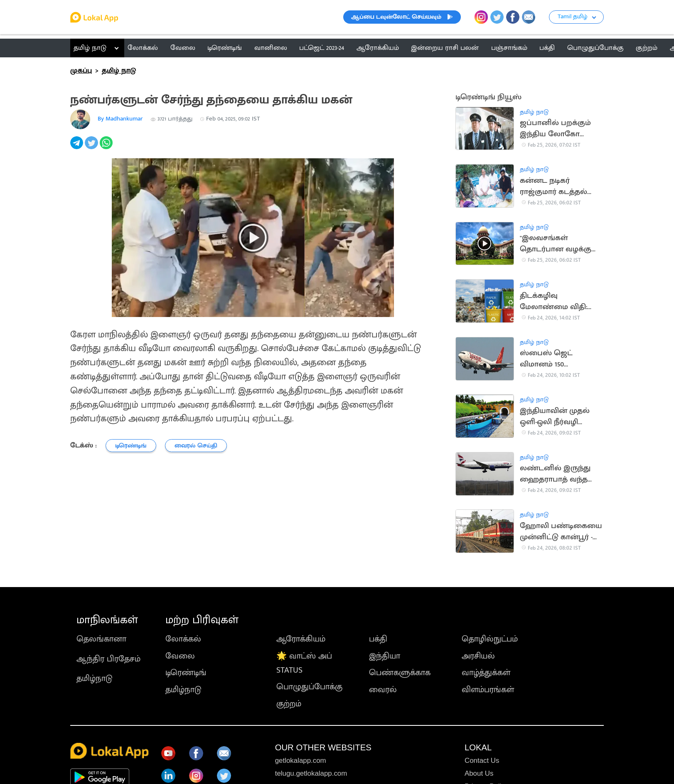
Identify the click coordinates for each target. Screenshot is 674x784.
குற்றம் (289, 704)
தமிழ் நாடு (90, 48)
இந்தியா (385, 656)
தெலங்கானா (101, 639)
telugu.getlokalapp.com (311, 773)
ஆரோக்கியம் (301, 639)
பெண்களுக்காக (400, 673)
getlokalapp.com (301, 761)
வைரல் (383, 690)
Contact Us (482, 761)
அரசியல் (478, 656)
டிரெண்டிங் (186, 673)
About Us (479, 773)
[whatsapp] (107, 147)
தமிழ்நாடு (95, 678)
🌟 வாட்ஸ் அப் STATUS (304, 663)
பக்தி (378, 639)
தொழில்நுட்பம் (490, 639)
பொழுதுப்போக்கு (309, 687)
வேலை (180, 656)
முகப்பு (81, 71)
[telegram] (77, 147)
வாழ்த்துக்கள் (486, 673)
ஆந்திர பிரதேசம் (108, 659)
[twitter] (92, 147)
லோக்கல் (183, 639)
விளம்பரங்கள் (488, 690)
